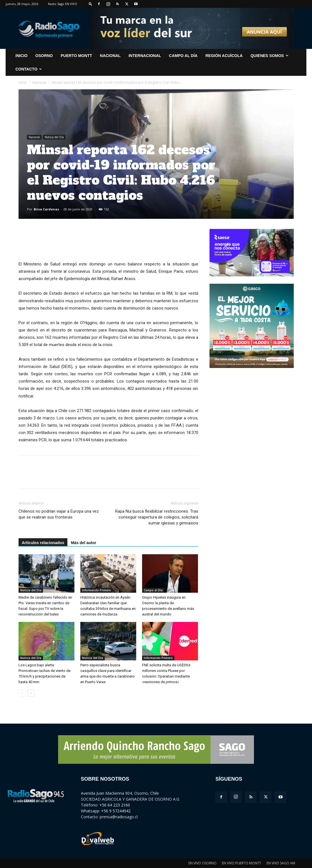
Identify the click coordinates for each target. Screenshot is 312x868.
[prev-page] (22, 693)
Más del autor (83, 543)
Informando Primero (96, 590)
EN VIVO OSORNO (202, 863)
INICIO (21, 56)
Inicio (23, 82)
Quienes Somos (269, 56)
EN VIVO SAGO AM (281, 863)
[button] (90, 4)
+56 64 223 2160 (115, 805)
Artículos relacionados (43, 543)
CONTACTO (29, 69)
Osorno (44, 56)
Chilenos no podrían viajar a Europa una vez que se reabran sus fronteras (59, 514)
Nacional (110, 56)
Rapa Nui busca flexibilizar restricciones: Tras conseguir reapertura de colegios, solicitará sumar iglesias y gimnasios (157, 517)
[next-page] (31, 693)
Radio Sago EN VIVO (63, 4)
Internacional (145, 56)
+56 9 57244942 (116, 811)
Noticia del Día (54, 137)
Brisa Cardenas (46, 209)
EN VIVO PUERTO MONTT (242, 863)
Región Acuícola (224, 56)
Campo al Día (183, 56)
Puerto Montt (76, 56)
